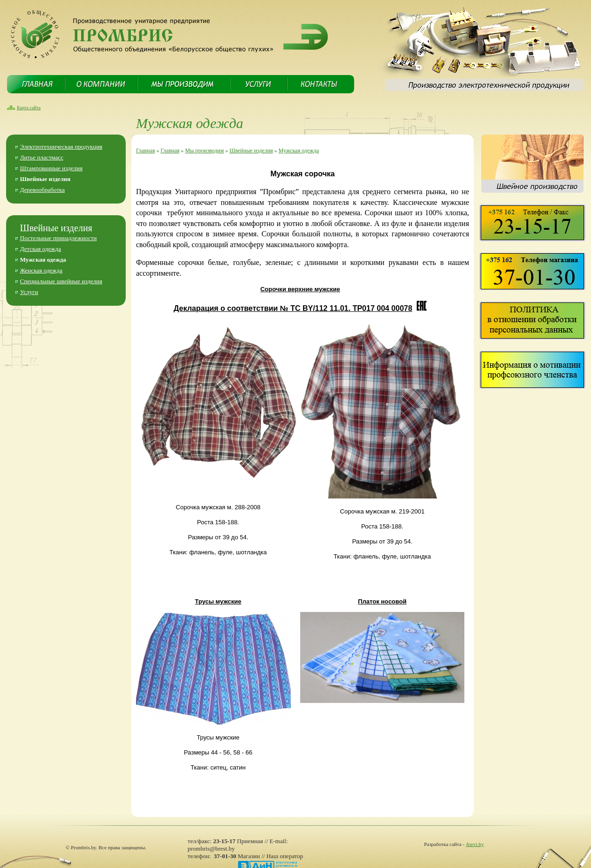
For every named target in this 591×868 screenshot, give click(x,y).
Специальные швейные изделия (61, 281)
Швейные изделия (45, 179)
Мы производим (205, 151)
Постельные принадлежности (59, 238)
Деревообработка (43, 190)
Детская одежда (41, 249)
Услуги (29, 292)
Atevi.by (475, 844)
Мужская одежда (43, 260)
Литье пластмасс (42, 157)
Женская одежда (41, 270)
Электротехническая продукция (61, 147)
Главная (145, 151)
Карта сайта (29, 108)
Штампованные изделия (51, 168)
